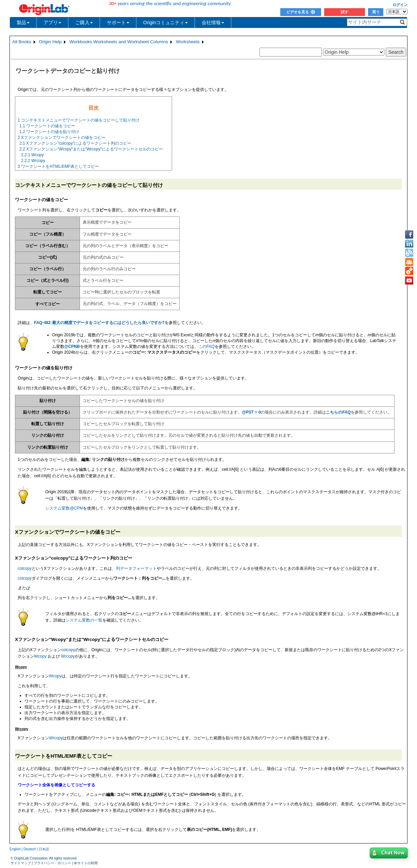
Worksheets (188, 42)
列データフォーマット (136, 568)
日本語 (44, 849)
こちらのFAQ (338, 412)
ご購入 (84, 22)
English (15, 849)
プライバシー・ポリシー (52, 863)
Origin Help (51, 42)
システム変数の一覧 (84, 620)
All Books (22, 42)
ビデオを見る (301, 12)
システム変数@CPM (64, 508)
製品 (23, 22)
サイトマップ (21, 863)
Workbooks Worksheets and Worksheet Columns (119, 42)
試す (345, 12)
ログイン (400, 5)
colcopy (25, 568)
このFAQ (206, 347)
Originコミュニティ (165, 22)
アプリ (52, 22)
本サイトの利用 (86, 863)
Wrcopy (68, 656)
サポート (118, 22)
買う (376, 12)
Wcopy (40, 656)
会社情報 (213, 22)
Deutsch (30, 849)
